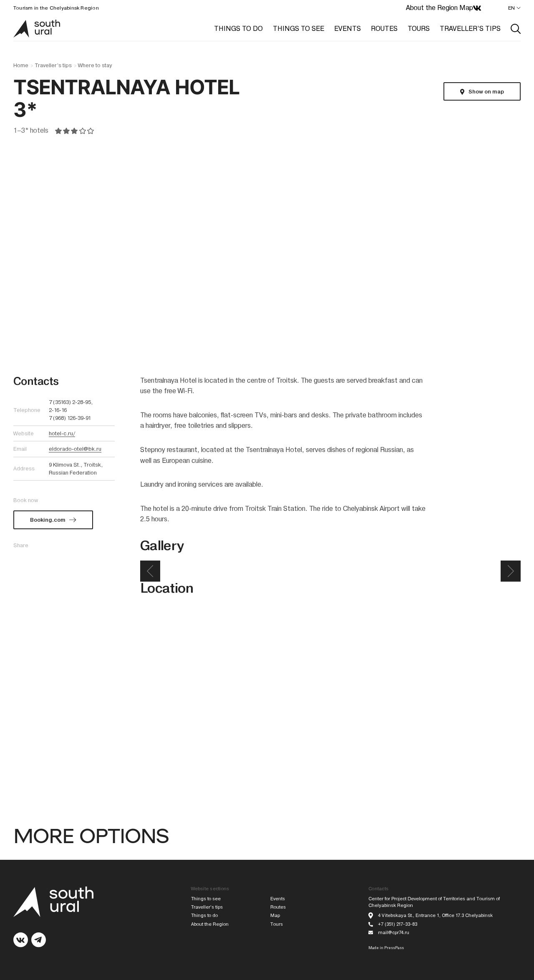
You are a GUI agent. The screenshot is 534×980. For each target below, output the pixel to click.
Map (466, 8)
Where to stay (95, 66)
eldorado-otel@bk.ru (75, 449)
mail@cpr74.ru (394, 933)
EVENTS (348, 29)
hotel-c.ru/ (62, 433)
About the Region (432, 8)
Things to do (204, 916)
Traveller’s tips (53, 66)
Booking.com (48, 520)
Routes (278, 907)
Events (278, 899)
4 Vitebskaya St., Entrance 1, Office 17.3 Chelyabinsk (435, 916)
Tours (277, 924)
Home (21, 66)
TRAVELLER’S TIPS (470, 29)
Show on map (486, 92)
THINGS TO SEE (298, 29)
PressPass (394, 948)
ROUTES (384, 29)
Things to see (206, 899)
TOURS (419, 29)
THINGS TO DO (238, 29)
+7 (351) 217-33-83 (398, 924)
